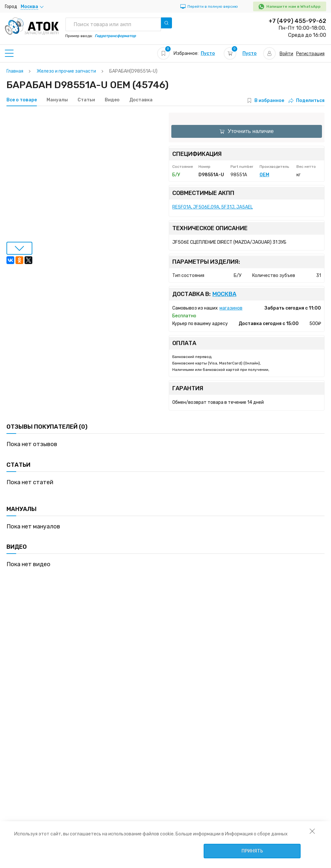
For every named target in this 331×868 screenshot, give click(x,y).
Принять (252, 851)
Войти (286, 54)
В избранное (269, 101)
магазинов (231, 308)
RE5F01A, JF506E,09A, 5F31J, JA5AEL (213, 207)
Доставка (141, 100)
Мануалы (57, 100)
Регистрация (310, 54)
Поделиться (307, 101)
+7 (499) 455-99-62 (297, 21)
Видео (112, 100)
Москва (224, 294)
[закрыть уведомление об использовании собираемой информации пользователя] (312, 831)
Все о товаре (22, 100)
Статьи (86, 100)
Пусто (208, 53)
